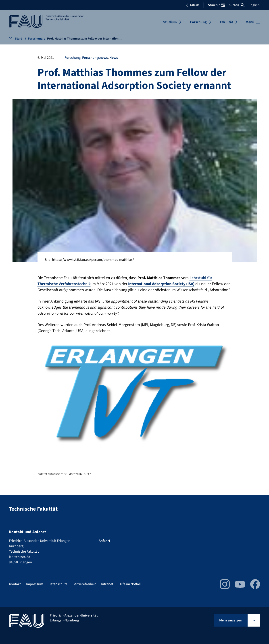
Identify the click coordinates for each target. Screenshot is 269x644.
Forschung (198, 22)
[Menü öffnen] (253, 22)
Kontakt (15, 584)
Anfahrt (104, 541)
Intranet (107, 584)
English (254, 5)
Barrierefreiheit (84, 584)
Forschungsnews (95, 58)
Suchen (237, 5)
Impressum (35, 584)
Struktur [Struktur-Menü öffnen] (216, 5)
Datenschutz (58, 584)
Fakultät (226, 22)
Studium (170, 22)
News (114, 58)
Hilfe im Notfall (130, 584)
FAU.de (193, 5)
